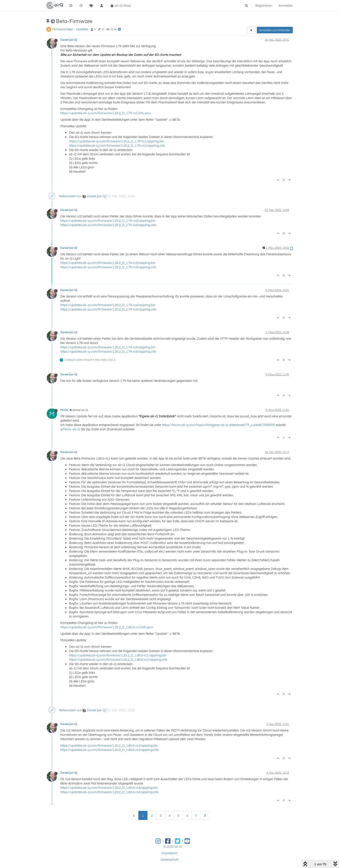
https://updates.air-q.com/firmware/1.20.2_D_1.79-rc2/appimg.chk (108, 225)
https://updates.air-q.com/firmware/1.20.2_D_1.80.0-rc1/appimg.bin (118, 655)
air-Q (178, 846)
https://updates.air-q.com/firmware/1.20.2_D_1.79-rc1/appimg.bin (116, 141)
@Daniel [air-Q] (79, 410)
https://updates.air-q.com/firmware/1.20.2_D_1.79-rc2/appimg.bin (108, 220)
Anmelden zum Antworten (275, 30)
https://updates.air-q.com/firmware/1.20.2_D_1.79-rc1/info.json (106, 113)
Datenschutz (169, 859)
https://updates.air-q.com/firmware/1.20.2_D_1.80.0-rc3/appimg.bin (109, 745)
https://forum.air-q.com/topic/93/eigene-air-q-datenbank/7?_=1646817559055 (218, 425)
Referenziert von (70, 196)
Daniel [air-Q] (69, 40)
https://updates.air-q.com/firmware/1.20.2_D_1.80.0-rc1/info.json (107, 627)
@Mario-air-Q (70, 429)
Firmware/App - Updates (70, 29)
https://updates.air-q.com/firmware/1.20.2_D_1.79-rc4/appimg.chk (108, 309)
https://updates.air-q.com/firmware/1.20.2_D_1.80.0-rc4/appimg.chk (109, 792)
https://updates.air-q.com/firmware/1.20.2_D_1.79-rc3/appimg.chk (108, 267)
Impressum (169, 853)
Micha (64, 410)
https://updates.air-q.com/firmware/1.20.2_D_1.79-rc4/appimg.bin (108, 305)
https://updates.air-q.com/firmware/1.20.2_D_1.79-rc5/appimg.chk (108, 351)
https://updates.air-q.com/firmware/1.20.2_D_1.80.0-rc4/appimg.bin (109, 788)
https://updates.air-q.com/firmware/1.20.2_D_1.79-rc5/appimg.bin (108, 347)
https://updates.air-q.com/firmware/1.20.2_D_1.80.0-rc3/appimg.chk (109, 750)
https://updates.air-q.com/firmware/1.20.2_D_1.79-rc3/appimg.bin (108, 263)
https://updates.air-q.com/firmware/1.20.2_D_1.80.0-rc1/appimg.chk (118, 659)
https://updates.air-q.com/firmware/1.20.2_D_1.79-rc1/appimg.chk (117, 145)
